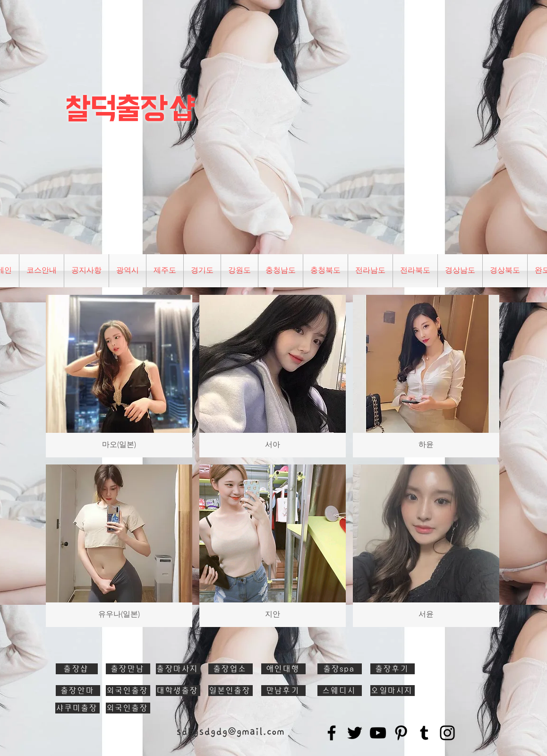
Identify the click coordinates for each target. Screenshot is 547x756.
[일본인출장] (231, 691)
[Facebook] (332, 733)
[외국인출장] (128, 691)
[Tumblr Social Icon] (424, 733)
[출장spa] (340, 669)
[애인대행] (283, 669)
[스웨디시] (340, 691)
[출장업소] (231, 669)
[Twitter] (355, 733)
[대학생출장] (178, 691)
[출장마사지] (178, 669)
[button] (128, 271)
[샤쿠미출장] (77, 708)
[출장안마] (78, 691)
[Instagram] (447, 733)
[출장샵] (77, 669)
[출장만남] (128, 669)
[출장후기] (393, 669)
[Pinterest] (401, 733)
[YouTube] (378, 733)
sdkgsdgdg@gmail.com (230, 731)
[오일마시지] (393, 691)
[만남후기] (283, 691)
